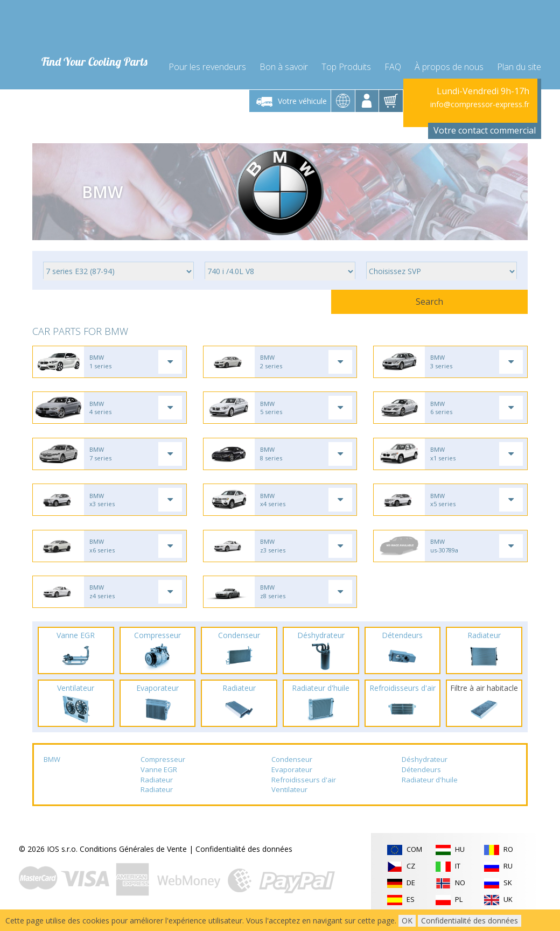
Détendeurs (421, 779)
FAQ (393, 60)
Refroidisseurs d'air (304, 789)
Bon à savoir (284, 60)
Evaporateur (292, 779)
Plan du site (519, 60)
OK (407, 920)
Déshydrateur (425, 769)
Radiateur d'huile (430, 789)
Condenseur (292, 769)
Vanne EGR (159, 779)
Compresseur (163, 769)
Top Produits (346, 60)
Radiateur (157, 789)
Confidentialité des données (244, 859)
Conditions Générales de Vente (133, 859)
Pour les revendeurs (207, 60)
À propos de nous (449, 60)
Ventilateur (289, 800)
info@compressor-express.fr (480, 99)
